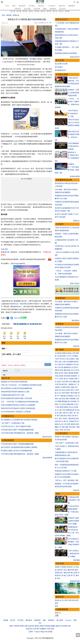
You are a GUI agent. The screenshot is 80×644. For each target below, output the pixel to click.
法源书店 (31, 626)
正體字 (31, 632)
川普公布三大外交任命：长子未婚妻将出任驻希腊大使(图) (21, 386)
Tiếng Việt (44, 632)
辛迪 (58, 578)
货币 (72, 390)
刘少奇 (61, 424)
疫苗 (60, 364)
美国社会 (16, 15)
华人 (68, 413)
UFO (72, 370)
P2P (56, 401)
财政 (76, 393)
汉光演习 (75, 367)
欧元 (56, 393)
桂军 (77, 419)
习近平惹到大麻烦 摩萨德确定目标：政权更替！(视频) (20, 434)
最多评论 (62, 6)
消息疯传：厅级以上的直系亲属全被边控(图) (73, 93)
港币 (64, 393)
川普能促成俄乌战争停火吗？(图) (13, 396)
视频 (45, 9)
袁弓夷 (61, 367)
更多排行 (76, 490)
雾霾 (59, 401)
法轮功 (64, 404)
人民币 (77, 390)
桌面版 (6, 620)
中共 (75, 370)
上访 (60, 404)
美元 (64, 390)
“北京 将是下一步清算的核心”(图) (13, 424)
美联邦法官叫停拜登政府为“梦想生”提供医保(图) (18, 409)
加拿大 (68, 387)
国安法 (76, 362)
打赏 (42, 23)
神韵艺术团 (24, 626)
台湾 (67, 396)
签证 (66, 416)
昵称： (5, 349)
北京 (76, 396)
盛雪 (65, 573)
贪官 (64, 382)
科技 (73, 600)
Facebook (68, 620)
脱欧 (73, 387)
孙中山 (61, 421)
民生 (57, 419)
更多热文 (76, 346)
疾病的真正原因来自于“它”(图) (66, 471)
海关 (58, 416)
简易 (68, 567)
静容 (76, 573)
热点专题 (27, 9)
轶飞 (62, 570)
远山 (66, 570)
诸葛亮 (73, 424)
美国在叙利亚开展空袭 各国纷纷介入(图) (15, 393)
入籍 (73, 416)
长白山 (71, 407)
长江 (56, 364)
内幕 (75, 379)
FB (61, 387)
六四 (67, 359)
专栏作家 (37, 9)
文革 (65, 430)
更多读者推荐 (47, 459)
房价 (64, 399)
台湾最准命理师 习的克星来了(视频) (74, 500)
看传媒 (48, 626)
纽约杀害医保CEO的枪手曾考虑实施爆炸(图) (17, 389)
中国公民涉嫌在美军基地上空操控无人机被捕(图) (18, 406)
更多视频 (76, 560)
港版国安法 (68, 367)
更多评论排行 (47, 438)
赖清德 (71, 373)
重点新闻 (22, 6)
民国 (73, 419)
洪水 (64, 364)
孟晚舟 (76, 373)
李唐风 (57, 573)
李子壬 (73, 575)
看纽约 (43, 11)
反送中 (59, 382)
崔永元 (66, 379)
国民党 (57, 370)
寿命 (62, 430)
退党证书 (59, 626)
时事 (70, 600)
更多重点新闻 (75, 176)
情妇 (67, 382)
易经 (78, 424)
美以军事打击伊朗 (61, 64)
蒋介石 (66, 421)
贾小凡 (73, 567)
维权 (75, 401)
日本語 (50, 632)
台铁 (60, 362)
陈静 (76, 570)
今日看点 (32, 6)
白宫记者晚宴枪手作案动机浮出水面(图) (73, 146)
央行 (76, 387)
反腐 (78, 382)
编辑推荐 (72, 6)
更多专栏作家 (75, 581)
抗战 (56, 421)
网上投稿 (60, 620)
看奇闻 (67, 11)
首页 (3, 15)
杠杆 (60, 390)
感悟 (67, 427)
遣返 (62, 416)
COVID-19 (69, 356)
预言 (74, 427)
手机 (70, 427)
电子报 (13, 620)
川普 (74, 353)
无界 (69, 626)
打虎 (56, 384)
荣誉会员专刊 (62, 19)
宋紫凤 (57, 567)
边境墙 (61, 376)
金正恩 (61, 373)
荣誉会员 (15, 304)
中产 (58, 396)
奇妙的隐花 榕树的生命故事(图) (66, 53)
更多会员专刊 (75, 57)
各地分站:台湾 (31, 629)
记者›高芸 (4, 249)
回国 (69, 416)
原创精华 (53, 9)
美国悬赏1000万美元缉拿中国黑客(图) (14, 383)
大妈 (60, 399)
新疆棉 (71, 362)
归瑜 (58, 570)
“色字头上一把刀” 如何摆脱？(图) (67, 480)
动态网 (65, 626)
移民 (71, 413)
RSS (40, 623)
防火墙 (70, 401)
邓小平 (77, 421)
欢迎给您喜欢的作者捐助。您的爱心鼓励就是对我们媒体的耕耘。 (24, 259)
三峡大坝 (65, 362)
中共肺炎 (58, 353)
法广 (75, 384)
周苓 (73, 570)
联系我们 (51, 620)
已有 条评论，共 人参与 (11, 354)
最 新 (14, 6)
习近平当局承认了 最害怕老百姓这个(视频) (74, 554)
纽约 (28, 225)
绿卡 (76, 416)
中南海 (71, 379)
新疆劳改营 (70, 410)
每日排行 (41, 6)
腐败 (74, 382)
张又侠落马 (59, 67)
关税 (56, 376)
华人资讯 (65, 600)
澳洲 (70, 419)
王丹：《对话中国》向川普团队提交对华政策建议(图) (20, 403)
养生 (69, 430)
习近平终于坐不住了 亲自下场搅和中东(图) (16, 427)
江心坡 (59, 410)
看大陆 (13, 11)
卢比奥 (59, 356)
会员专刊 (62, 9)
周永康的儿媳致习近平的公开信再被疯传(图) (17, 452)
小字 (50, 23)
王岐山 (66, 373)
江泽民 (61, 379)
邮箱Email (58, 613)
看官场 (19, 11)
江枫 (69, 575)
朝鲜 (64, 387)
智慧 (63, 427)
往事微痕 (69, 364)
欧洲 (49, 629)
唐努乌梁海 (64, 407)
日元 (60, 393)
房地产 (68, 393)
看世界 (49, 11)
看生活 (61, 11)
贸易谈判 (74, 376)
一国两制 (70, 384)
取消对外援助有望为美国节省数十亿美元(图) (17, 399)
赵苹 (69, 573)
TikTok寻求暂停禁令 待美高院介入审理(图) (16, 413)
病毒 (64, 356)
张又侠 (62, 359)
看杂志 (37, 626)
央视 (64, 413)
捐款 (44, 620)
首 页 (7, 6)
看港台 (31, 11)
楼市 (72, 393)
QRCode (17, 318)
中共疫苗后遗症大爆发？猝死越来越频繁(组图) (17, 431)
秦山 (72, 573)
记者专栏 (18, 9)
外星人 (57, 430)
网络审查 (70, 404)
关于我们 (20, 620)
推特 (75, 620)
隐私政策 (37, 620)
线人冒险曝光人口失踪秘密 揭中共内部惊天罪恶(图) (19, 421)
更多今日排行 (75, 283)
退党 (62, 370)
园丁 (62, 573)
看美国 (25, 11)
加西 (52, 629)
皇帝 (69, 424)
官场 (60, 384)
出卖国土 (72, 359)
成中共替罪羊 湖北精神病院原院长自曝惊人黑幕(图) (19, 448)
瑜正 (65, 575)
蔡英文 (72, 396)
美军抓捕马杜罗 (60, 70)
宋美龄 (72, 421)
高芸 (56, 606)
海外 (61, 419)
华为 (71, 382)
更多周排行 (76, 321)
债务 (56, 390)
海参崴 (63, 396)
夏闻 (69, 570)
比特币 (68, 390)
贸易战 (75, 356)
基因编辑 (64, 401)
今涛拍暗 (63, 567)
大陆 (77, 399)
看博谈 (37, 11)
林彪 (56, 424)
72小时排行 (52, 6)
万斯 (65, 376)
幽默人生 (58, 427)
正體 (74, 2)
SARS (64, 410)
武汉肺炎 (68, 353)
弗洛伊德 (67, 370)
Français (37, 632)
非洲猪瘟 (72, 399)
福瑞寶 (53, 626)
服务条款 (29, 620)
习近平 (57, 359)
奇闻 (78, 427)
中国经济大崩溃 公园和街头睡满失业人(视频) (73, 521)
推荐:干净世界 (14, 626)
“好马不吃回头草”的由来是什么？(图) (73, 113)
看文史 (55, 11)
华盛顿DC (43, 629)
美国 (49, 169)
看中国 (7, 252)
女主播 (59, 413)
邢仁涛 (61, 575)
